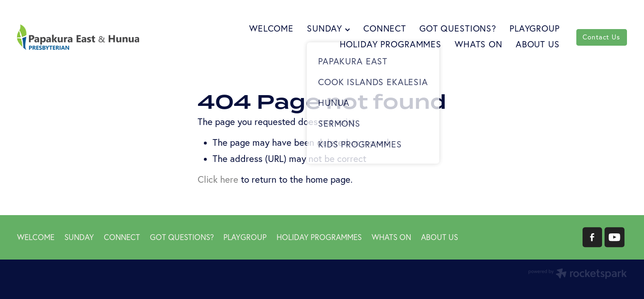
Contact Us (601, 37)
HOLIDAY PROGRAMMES (391, 44)
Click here (218, 179)
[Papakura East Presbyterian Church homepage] (78, 37)
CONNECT (385, 28)
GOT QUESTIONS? (458, 28)
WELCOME (271, 28)
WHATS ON (479, 44)
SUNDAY (328, 28)
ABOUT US (538, 44)
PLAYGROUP (535, 28)
